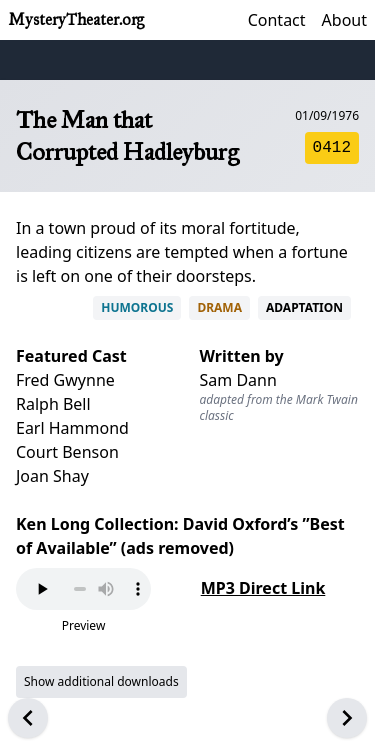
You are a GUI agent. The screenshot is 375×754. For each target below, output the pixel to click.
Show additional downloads (101, 681)
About (344, 20)
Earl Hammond (72, 428)
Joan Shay (52, 476)
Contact (277, 20)
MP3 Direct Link (263, 588)
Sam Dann (238, 380)
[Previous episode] (28, 718)
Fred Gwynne (65, 380)
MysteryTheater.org (76, 19)
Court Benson (67, 452)
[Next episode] (347, 718)
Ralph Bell (53, 404)
